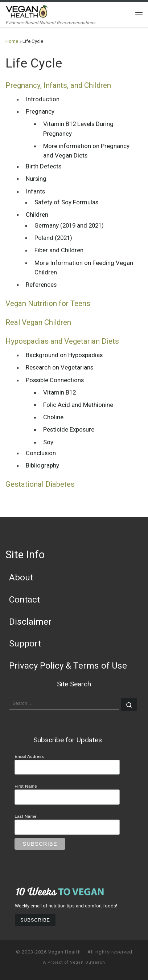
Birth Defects (44, 166)
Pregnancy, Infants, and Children (58, 85)
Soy (48, 442)
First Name (26, 786)
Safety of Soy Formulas (66, 202)
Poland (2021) (53, 238)
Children (37, 215)
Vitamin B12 (59, 392)
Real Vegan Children (38, 322)
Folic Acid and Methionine (78, 405)
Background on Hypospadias (64, 355)
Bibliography (42, 465)
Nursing (36, 179)
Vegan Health (65, 952)
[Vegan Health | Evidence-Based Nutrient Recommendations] (27, 11)
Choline (53, 417)
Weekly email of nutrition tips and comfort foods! (66, 906)
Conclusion (41, 453)
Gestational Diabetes (40, 484)
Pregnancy (40, 111)
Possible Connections (55, 380)
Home (12, 41)
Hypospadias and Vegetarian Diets (62, 341)
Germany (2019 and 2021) (69, 225)
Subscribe (35, 920)
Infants (35, 191)
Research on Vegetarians (59, 367)
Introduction (43, 99)
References (41, 285)
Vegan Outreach (88, 962)
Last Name (26, 816)
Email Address (29, 756)
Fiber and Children (59, 250)
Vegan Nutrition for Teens (48, 303)
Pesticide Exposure (69, 429)
